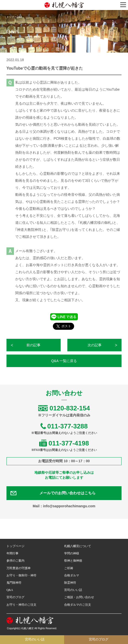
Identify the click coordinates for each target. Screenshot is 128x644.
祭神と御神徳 (73, 561)
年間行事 (12, 553)
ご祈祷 (69, 568)
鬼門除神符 (14, 583)
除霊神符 (70, 583)
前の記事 (33, 345)
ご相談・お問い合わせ (79, 597)
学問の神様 (72, 553)
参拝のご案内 (15, 561)
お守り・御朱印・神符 (21, 575)
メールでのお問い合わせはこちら (67, 493)
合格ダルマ (72, 575)
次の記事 (95, 345)
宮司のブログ (15, 597)
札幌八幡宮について (78, 546)
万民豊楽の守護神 (18, 568)
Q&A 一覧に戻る (64, 361)
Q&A (10, 590)
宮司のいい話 (73, 590)
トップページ (15, 546)
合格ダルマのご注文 (78, 605)
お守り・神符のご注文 (21, 605)
